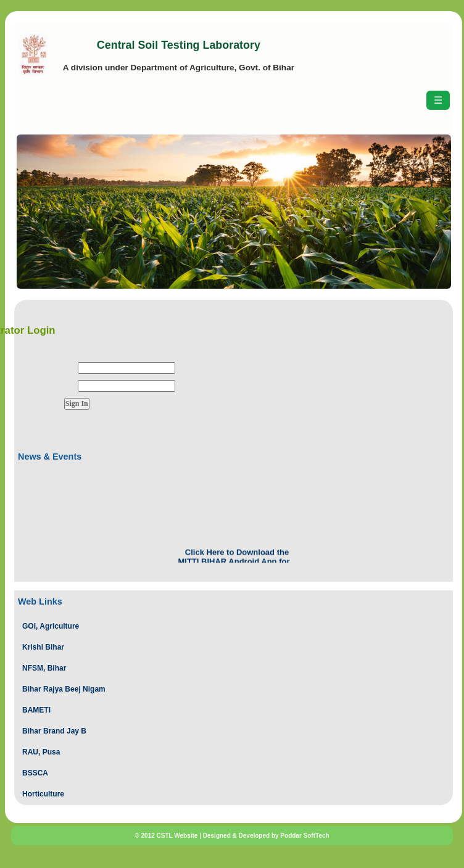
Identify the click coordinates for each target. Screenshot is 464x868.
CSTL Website (177, 836)
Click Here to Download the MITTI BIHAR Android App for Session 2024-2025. (234, 562)
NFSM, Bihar (44, 668)
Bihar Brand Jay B (54, 731)
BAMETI (36, 710)
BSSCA (35, 773)
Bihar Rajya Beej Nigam (64, 689)
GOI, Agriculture (51, 626)
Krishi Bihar (43, 647)
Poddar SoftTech (304, 836)
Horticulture (43, 794)
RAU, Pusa (41, 752)
